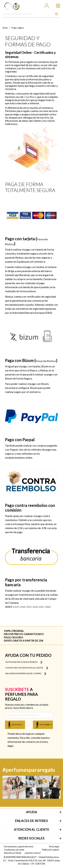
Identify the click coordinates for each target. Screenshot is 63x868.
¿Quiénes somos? (33, 853)
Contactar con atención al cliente (27, 668)
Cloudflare (30, 97)
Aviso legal (54, 846)
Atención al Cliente (13, 853)
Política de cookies (51, 850)
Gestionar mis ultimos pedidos (24, 662)
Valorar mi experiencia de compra (26, 674)
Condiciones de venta (14, 850)
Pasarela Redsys (46, 361)
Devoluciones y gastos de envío (19, 846)
